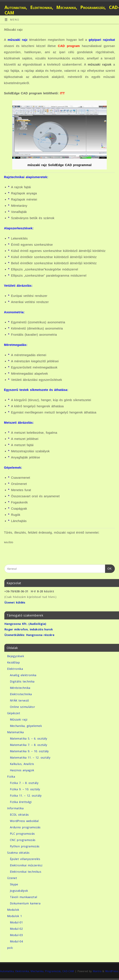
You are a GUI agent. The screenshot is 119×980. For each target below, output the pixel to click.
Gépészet (14, 713)
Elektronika (15, 669)
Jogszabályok (19, 891)
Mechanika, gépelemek (26, 726)
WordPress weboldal (24, 821)
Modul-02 (16, 929)
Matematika (15, 732)
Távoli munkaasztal (23, 897)
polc (10, 948)
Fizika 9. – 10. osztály (25, 789)
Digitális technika (22, 681)
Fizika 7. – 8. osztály (24, 783)
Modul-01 (16, 922)
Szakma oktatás (18, 853)
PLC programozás (22, 834)
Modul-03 (16, 935)
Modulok (13, 910)
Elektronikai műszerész (26, 865)
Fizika (11, 777)
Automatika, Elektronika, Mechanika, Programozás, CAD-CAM (62, 10)
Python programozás (25, 846)
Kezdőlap (13, 662)
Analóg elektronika (23, 675)
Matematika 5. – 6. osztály (29, 738)
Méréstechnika (20, 688)
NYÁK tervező (19, 700)
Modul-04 (16, 941)
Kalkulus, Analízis (22, 764)
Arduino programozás (25, 827)
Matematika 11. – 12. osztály (30, 757)
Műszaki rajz (19, 719)
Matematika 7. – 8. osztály (29, 745)
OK (108, 568)
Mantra (97, 971)
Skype (14, 884)
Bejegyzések (16, 656)
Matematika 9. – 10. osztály (29, 751)
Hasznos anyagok (22, 770)
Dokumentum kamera (25, 903)
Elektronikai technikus (26, 872)
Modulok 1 (14, 916)
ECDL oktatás (19, 815)
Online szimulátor (22, 707)
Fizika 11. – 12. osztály (26, 796)
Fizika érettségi (21, 802)
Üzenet (12, 878)
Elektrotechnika (21, 694)
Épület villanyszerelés (25, 859)
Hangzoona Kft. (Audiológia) (25, 624)
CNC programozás (23, 840)
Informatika (15, 808)
